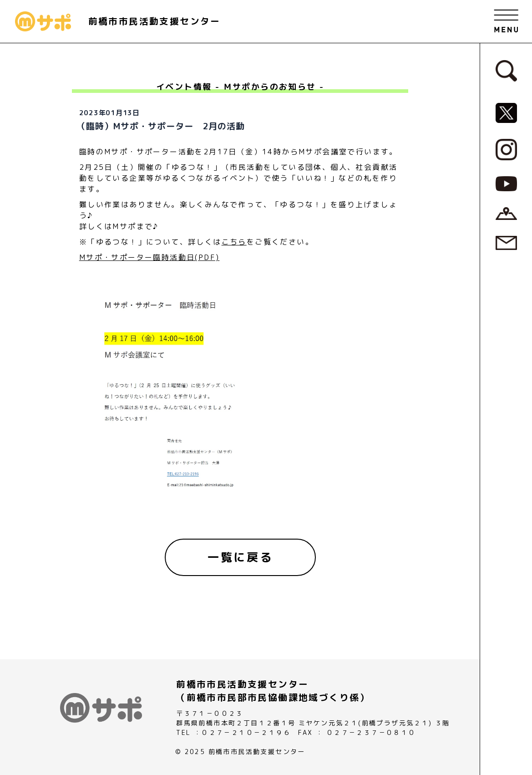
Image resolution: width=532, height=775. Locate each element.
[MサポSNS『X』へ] (506, 112)
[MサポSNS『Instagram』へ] (506, 149)
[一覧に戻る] (240, 557)
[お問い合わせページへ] (506, 242)
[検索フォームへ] (506, 70)
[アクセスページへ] (506, 213)
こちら (234, 242)
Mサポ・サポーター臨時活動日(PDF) (149, 257)
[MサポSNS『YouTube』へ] (506, 183)
